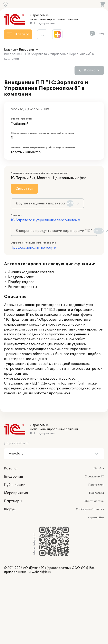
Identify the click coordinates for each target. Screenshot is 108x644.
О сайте (99, 468)
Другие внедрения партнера (45, 203)
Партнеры (13, 501)
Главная (10, 50)
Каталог (11, 468)
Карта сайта (96, 518)
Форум (10, 509)
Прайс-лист (96, 485)
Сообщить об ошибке (90, 509)
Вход (100, 33)
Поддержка (96, 493)
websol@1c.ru (41, 572)
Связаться (24, 189)
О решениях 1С (94, 477)
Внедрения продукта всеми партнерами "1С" (57, 231)
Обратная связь (94, 501)
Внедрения (27, 50)
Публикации (15, 485)
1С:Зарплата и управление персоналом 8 (45, 220)
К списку (92, 70)
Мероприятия (16, 493)
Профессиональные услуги (33, 248)
